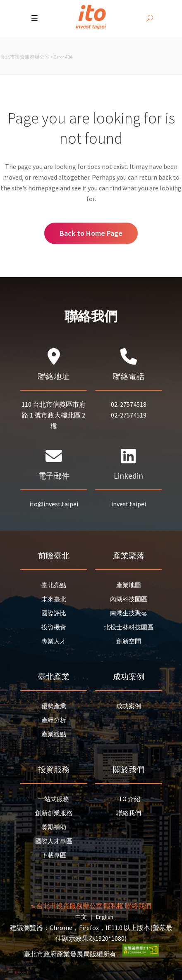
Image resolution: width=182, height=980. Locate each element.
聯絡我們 (129, 813)
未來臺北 (54, 599)
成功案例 (129, 706)
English (105, 917)
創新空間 (129, 641)
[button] (35, 19)
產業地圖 (129, 585)
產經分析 (54, 720)
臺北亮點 (54, 585)
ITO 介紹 (129, 799)
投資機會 (54, 627)
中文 (81, 917)
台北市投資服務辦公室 (25, 57)
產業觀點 (54, 734)
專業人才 (54, 641)
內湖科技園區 (129, 599)
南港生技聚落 (129, 613)
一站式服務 (54, 799)
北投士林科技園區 (129, 627)
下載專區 (54, 855)
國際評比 (54, 613)
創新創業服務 (54, 813)
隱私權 (114, 906)
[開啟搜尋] (150, 19)
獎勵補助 (54, 827)
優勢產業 (54, 706)
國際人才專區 (54, 841)
